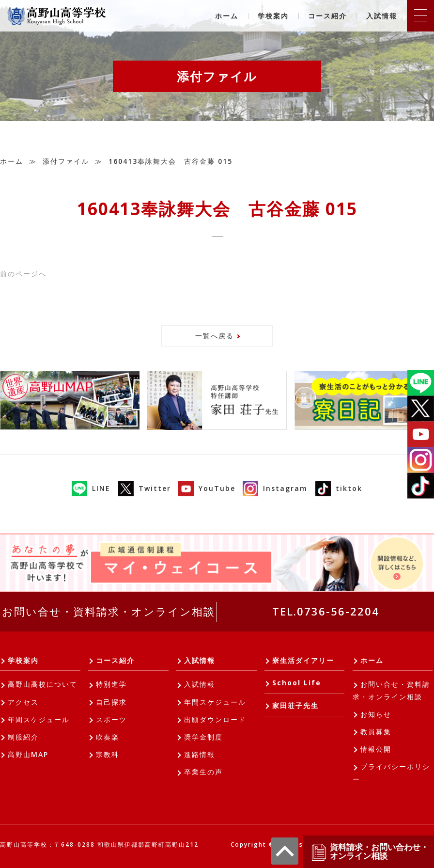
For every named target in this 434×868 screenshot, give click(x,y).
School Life (297, 683)
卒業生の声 (203, 772)
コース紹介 (327, 16)
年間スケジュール (39, 719)
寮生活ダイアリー (303, 660)
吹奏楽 (108, 737)
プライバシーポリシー (391, 773)
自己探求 (111, 702)
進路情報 (200, 754)
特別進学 (111, 684)
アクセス (23, 702)
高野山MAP (28, 754)
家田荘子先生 (295, 705)
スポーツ (111, 719)
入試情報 (382, 16)
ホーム (227, 16)
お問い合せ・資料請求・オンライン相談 (108, 611)
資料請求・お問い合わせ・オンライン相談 (370, 852)
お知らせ (376, 714)
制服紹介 (23, 737)
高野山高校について (43, 684)
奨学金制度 (203, 737)
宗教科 (108, 754)
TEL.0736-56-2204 (326, 611)
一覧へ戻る (215, 336)
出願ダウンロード (215, 719)
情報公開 (376, 749)
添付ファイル (66, 161)
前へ (23, 274)
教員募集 (376, 732)
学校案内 (273, 16)
